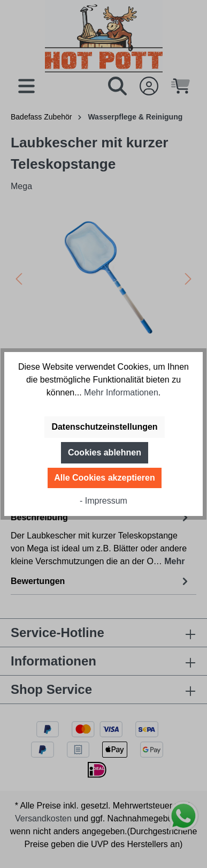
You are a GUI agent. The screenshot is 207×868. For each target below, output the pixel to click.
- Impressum (103, 501)
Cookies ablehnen (105, 452)
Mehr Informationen (121, 392)
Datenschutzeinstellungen (104, 427)
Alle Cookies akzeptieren (105, 478)
